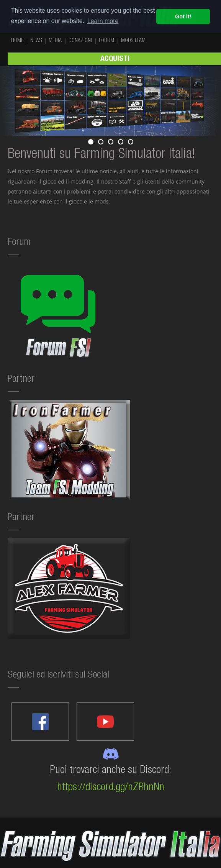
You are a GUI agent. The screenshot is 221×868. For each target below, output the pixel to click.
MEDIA (55, 41)
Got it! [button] (183, 16)
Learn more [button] (103, 21)
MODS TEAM (133, 41)
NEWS (36, 41)
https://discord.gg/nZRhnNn (111, 788)
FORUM (106, 41)
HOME (17, 41)
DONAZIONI (80, 41)
